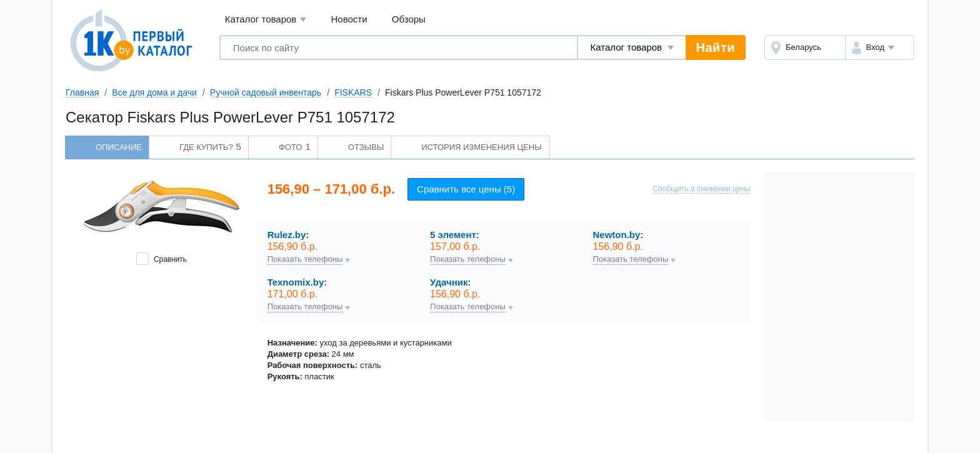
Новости (349, 19)
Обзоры (409, 19)
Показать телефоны (305, 259)
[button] (880, 47)
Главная (82, 92)
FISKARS (353, 92)
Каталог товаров (266, 20)
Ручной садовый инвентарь (266, 92)
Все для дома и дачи (154, 92)
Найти (716, 47)
